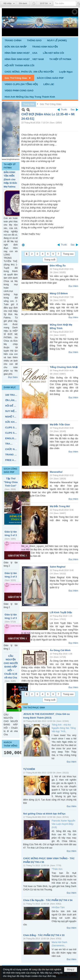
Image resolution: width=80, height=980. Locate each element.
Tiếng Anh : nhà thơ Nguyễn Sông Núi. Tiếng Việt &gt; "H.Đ (64, 728)
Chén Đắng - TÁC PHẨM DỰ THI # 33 (44, 935)
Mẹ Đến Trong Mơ (60, 506)
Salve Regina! (58, 567)
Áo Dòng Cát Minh (60, 650)
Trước (64, 110)
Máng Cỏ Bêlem (59, 293)
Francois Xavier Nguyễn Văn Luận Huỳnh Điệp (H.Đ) (63, 824)
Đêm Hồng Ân (58, 266)
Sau (73, 110)
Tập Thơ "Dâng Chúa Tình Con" (11, 482)
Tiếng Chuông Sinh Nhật (64, 367)
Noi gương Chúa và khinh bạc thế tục (44, 814)
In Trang (23, 245)
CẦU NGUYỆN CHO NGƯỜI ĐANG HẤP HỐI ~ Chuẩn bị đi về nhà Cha (11, 667)
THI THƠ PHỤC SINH (34, 708)
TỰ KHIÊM (29, 769)
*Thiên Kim (57, 869)
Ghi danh (23, 3)
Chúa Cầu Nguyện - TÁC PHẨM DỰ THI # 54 (48, 900)
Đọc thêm (13, 377)
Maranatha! (56, 472)
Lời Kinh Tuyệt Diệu (61, 612)
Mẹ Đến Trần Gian (60, 425)
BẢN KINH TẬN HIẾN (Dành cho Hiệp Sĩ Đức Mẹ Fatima (10, 179)
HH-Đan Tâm (58, 907)
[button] (18, 78)
